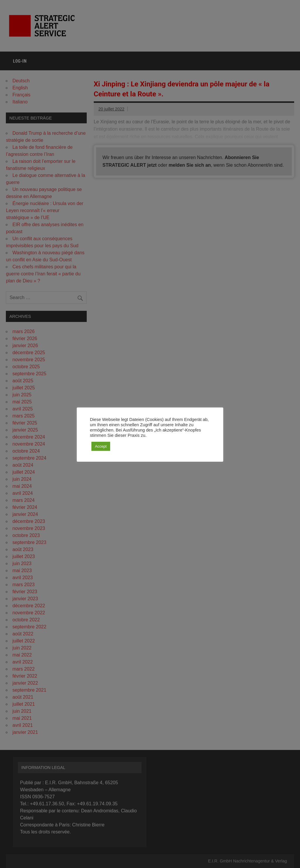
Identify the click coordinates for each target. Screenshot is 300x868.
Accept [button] (101, 446)
